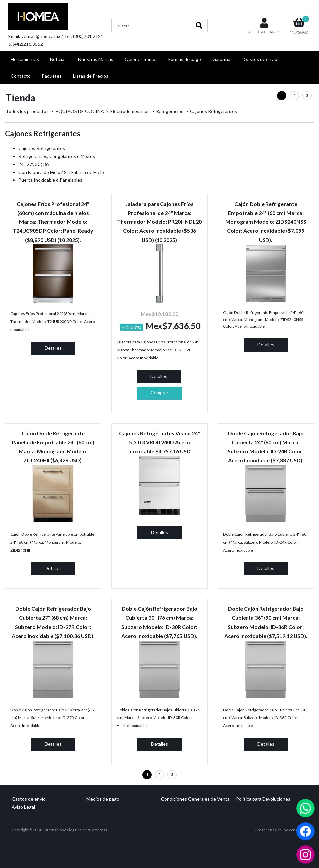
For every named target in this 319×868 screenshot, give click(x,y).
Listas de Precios (91, 76)
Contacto (21, 76)
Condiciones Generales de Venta (195, 799)
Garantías (222, 59)
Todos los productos (27, 111)
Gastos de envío (261, 59)
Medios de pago (103, 799)
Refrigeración (170, 111)
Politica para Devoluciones (263, 799)
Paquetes (52, 76)
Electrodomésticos (130, 111)
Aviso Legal (23, 807)
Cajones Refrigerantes (213, 111)
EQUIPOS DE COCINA (79, 111)
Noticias (58, 59)
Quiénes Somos (141, 59)
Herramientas (25, 59)
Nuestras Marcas (96, 59)
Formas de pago (185, 59)
